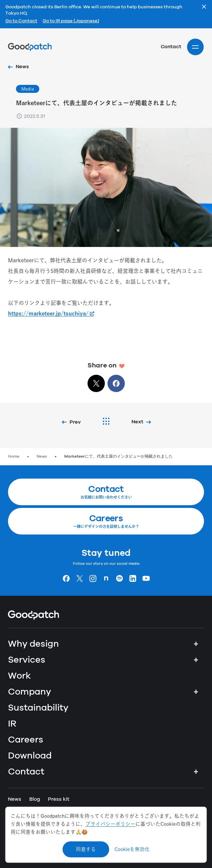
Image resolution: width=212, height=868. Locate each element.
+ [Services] (196, 660)
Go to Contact (21, 21)
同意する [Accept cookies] (86, 849)
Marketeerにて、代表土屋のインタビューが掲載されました (118, 456)
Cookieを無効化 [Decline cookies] (132, 849)
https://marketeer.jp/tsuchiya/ (48, 314)
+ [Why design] (196, 644)
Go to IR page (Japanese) (71, 21)
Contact (171, 47)
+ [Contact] (196, 772)
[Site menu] (195, 47)
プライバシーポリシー (110, 824)
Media (28, 89)
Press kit (59, 799)
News (42, 456)
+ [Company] (196, 692)
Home (14, 456)
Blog (35, 799)
